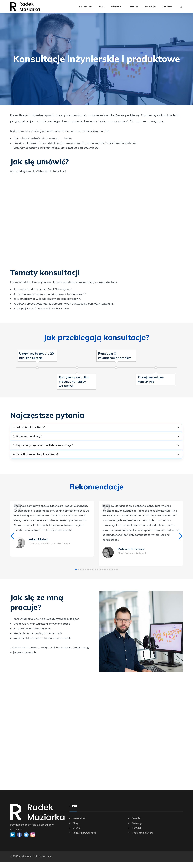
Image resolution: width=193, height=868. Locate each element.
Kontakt (167, 7)
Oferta (77, 834)
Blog (101, 7)
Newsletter (85, 7)
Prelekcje (150, 7)
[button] (12, 539)
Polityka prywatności (85, 839)
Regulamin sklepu (143, 839)
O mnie (133, 7)
